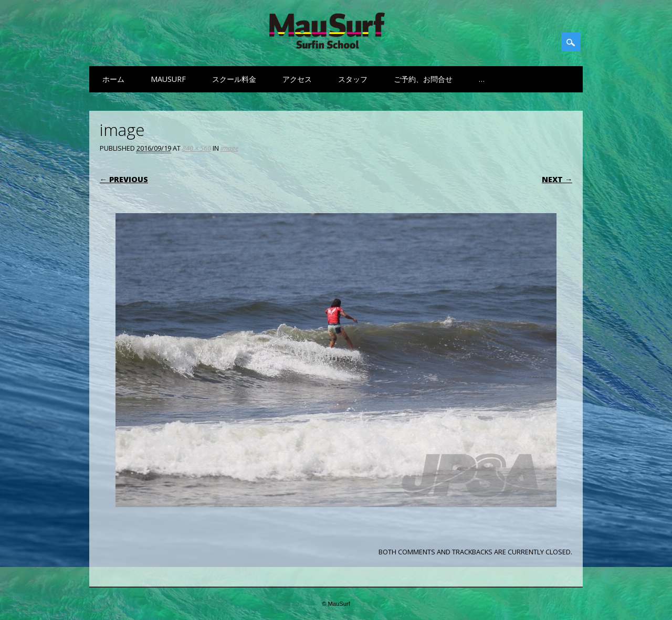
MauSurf (168, 79)
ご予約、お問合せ (423, 79)
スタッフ (353, 79)
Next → (557, 179)
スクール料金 (234, 79)
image (229, 148)
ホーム (113, 79)
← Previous (124, 179)
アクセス (297, 79)
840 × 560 (197, 148)
